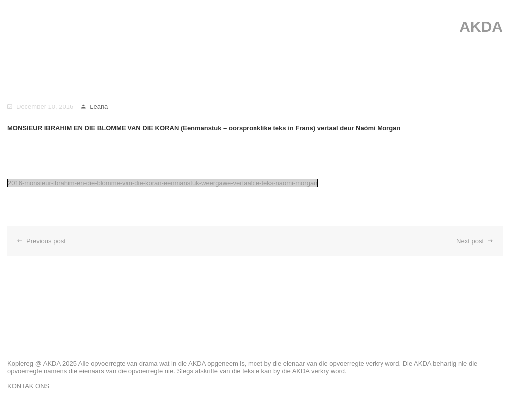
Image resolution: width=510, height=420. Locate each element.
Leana (94, 107)
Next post (474, 241)
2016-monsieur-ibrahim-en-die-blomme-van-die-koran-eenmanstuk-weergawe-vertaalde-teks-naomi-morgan (163, 183)
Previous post (42, 241)
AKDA (481, 27)
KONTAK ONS (28, 386)
